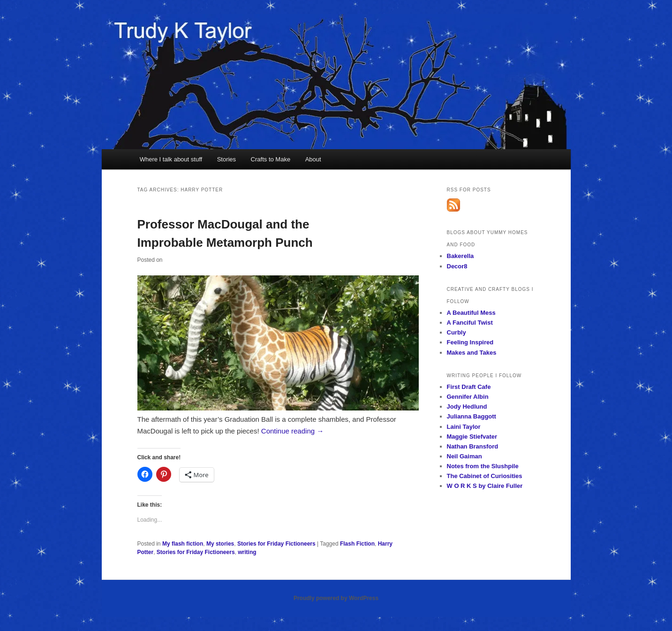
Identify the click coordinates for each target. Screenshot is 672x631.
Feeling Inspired (470, 342)
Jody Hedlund (467, 407)
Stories (227, 159)
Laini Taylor (464, 427)
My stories (220, 544)
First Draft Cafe (469, 387)
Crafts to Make (271, 159)
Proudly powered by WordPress (336, 598)
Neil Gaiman (464, 456)
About (313, 159)
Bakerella (461, 256)
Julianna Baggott (472, 416)
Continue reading (292, 431)
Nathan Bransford (473, 446)
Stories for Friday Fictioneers (276, 544)
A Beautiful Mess (471, 313)
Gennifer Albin (468, 397)
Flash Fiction (357, 544)
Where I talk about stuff (171, 159)
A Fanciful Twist (470, 323)
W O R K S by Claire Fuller (485, 486)
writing (247, 552)
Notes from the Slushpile (483, 466)
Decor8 (457, 266)
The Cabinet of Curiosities (485, 476)
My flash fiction (183, 544)
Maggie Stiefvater (472, 437)
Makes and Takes (472, 353)
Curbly (457, 332)
